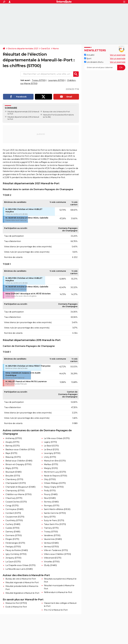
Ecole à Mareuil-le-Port (16, 607)
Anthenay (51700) (14, 438)
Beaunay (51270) (13, 457)
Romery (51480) (51, 502)
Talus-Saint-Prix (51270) (55, 524)
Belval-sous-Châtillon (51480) (19, 461)
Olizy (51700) (50, 479)
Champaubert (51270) (16, 483)
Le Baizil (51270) (51, 446)
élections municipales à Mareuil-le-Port (56, 171)
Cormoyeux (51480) (14, 509)
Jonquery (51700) (13, 558)
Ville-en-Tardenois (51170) (56, 550)
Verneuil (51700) (51, 547)
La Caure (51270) (13, 562)
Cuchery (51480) (13, 524)
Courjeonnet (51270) (15, 517)
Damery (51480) (13, 532)
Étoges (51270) (12, 539)
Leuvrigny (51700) (56, 80)
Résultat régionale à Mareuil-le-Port (22, 582)
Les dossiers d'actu (94, 62)
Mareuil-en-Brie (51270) (55, 461)
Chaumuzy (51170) (14, 498)
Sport (88, 59)
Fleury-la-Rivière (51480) (17, 550)
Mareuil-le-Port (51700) (16, 603)
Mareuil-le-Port (49, 115)
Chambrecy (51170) (14, 479)
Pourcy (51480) (51, 494)
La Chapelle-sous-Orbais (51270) (20, 565)
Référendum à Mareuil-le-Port (58, 592)
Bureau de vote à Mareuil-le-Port (21, 579)
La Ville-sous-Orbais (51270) (57, 438)
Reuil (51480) (50, 498)
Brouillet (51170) (13, 476)
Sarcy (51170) (50, 517)
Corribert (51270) (13, 513)
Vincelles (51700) (52, 562)
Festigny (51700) (13, 547)
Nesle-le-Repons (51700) (56, 476)
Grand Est (45, 49)
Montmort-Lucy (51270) (55, 472)
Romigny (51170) (52, 506)
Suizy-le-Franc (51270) (54, 520)
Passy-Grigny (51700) (54, 487)
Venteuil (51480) (51, 543)
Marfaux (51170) (51, 464)
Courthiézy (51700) (14, 520)
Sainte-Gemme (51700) (55, 513)
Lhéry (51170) (50, 457)
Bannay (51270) (13, 446)
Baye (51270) (11, 453)
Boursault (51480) (13, 472)
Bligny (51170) (12, 468)
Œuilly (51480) (50, 565)
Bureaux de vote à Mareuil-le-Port (56, 112)
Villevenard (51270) (53, 558)
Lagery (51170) (50, 442)
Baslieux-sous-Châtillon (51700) (20, 450)
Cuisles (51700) (12, 528)
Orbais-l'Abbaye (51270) (55, 483)
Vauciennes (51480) (53, 539)
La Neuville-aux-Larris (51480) (19, 569)
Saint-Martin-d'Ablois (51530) (57, 509)
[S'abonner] (105, 68)
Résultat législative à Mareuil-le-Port (22, 593)
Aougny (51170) (12, 442)
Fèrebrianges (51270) (15, 543)
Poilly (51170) (50, 491)
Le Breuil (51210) (51, 450)
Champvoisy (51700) (15, 491)
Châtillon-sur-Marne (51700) (18, 494)
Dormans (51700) (14, 535)
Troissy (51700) (39, 80)
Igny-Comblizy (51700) (16, 554)
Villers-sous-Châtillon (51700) (57, 554)
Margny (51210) (51, 468)
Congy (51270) (12, 506)
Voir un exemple (118, 55)
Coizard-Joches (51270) (16, 502)
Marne (56, 49)
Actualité (89, 55)
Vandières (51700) (52, 535)
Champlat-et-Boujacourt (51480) (20, 487)
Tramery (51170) (51, 528)
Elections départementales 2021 (23, 49)
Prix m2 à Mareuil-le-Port (56, 610)
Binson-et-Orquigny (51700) (18, 464)
